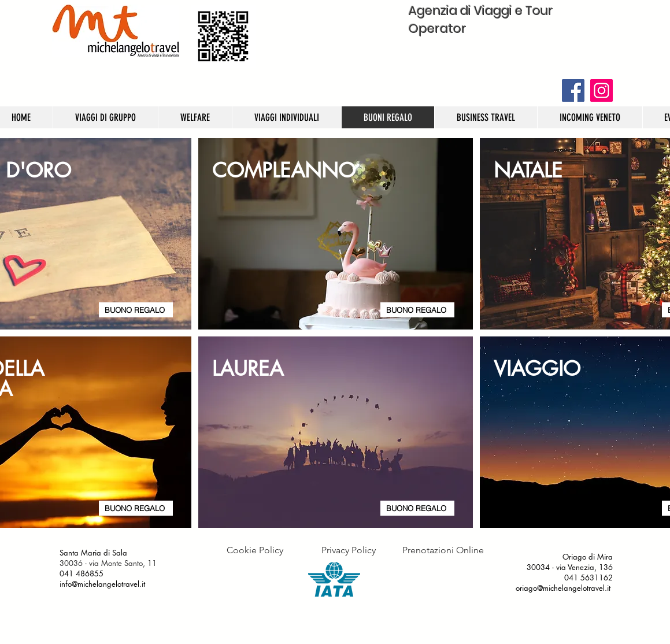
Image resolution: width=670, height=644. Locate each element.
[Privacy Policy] (349, 550)
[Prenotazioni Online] (443, 550)
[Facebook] (573, 90)
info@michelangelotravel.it (103, 584)
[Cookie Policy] (255, 550)
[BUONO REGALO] (136, 310)
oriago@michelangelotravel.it (563, 588)
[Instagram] (601, 90)
